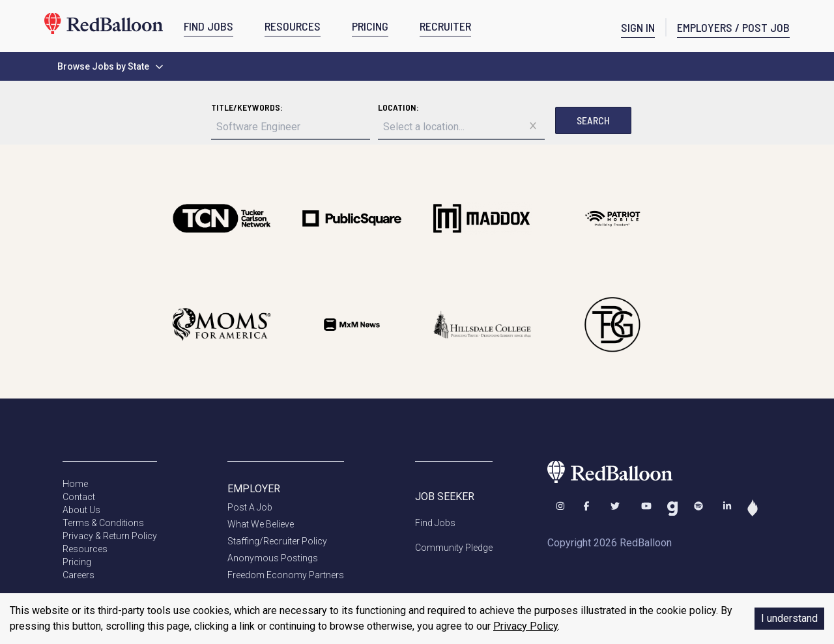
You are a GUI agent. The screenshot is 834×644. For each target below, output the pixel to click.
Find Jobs (435, 523)
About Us (81, 510)
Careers (79, 575)
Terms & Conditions (103, 523)
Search (593, 120)
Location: (398, 107)
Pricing (77, 562)
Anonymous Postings (273, 558)
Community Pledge (454, 548)
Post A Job (250, 507)
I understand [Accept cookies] (789, 618)
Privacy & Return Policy (110, 536)
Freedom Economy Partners (286, 575)
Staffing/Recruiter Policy (277, 541)
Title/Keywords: (247, 107)
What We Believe (261, 524)
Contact (79, 497)
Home (75, 484)
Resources (85, 549)
